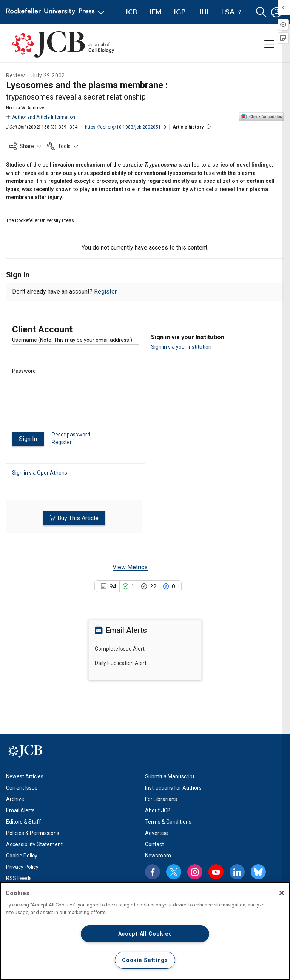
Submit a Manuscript (170, 776)
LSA (228, 12)
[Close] (282, 893)
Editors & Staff (24, 821)
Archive (15, 799)
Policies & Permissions (33, 833)
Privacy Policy (22, 867)
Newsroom (158, 855)
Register (105, 292)
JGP (180, 12)
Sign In (28, 439)
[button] (261, 12)
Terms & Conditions (168, 821)
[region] (145, 931)
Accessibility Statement (34, 844)
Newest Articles (25, 776)
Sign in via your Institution (181, 347)
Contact (154, 844)
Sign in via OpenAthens (40, 472)
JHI (204, 12)
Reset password (71, 435)
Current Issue (22, 787)
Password (24, 371)
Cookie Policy (22, 855)
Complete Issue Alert (120, 648)
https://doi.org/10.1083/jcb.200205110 (126, 127)
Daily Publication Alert (121, 663)
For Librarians (161, 799)
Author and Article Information (41, 117)
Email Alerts (20, 810)
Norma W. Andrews (26, 108)
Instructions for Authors (173, 787)
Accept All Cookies (145, 934)
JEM (155, 12)
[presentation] (69, 414)
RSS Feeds (19, 878)
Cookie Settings (145, 960)
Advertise (157, 833)
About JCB (158, 810)
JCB (131, 12)
